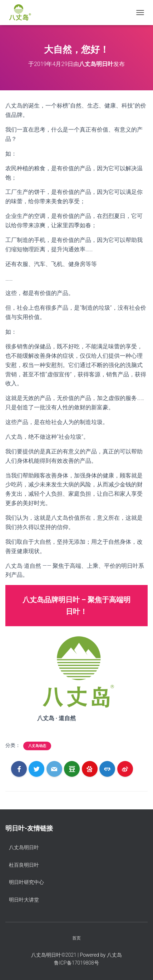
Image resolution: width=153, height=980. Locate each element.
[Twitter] (36, 769)
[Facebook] (19, 769)
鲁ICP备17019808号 (76, 963)
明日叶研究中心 (26, 882)
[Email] (54, 769)
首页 (76, 938)
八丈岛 (114, 955)
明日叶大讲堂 (24, 900)
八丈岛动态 (37, 746)
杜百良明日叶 (24, 865)
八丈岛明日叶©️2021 (54, 955)
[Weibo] (125, 769)
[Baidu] (90, 769)
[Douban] (72, 769)
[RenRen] (107, 769)
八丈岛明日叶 (24, 847)
